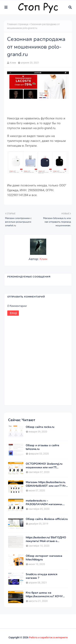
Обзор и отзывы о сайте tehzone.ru (42, 447)
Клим (13, 63)
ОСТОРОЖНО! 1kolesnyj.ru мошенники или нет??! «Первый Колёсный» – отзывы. (44, 466)
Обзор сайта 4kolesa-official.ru (47, 519)
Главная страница (18, 24)
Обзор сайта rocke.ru (40, 427)
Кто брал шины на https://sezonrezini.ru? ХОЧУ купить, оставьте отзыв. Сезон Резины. (44, 595)
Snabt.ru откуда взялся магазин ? (42, 576)
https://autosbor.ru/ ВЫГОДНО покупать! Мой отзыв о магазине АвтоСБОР (46, 539)
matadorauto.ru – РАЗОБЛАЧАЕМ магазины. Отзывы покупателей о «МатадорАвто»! (44, 503)
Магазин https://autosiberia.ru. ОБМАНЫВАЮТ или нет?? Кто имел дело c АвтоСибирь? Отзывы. (47, 484)
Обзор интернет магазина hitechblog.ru (44, 558)
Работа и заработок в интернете (48, 637)
